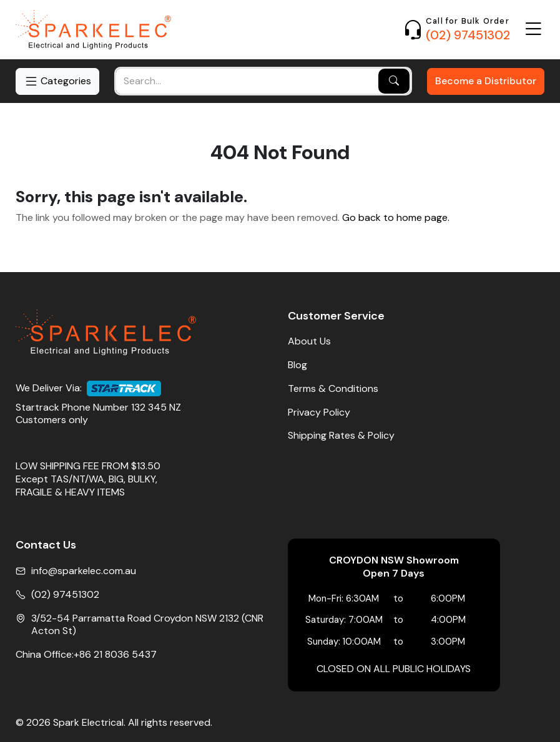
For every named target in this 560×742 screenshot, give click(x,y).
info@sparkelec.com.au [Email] (84, 571)
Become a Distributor (486, 81)
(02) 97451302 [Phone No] (65, 595)
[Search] (394, 81)
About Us (309, 341)
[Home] (93, 30)
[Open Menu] (533, 30)
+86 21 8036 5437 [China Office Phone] (115, 655)
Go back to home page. (396, 218)
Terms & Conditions (333, 389)
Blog (297, 365)
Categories (57, 81)
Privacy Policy (319, 412)
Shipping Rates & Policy (341, 436)
